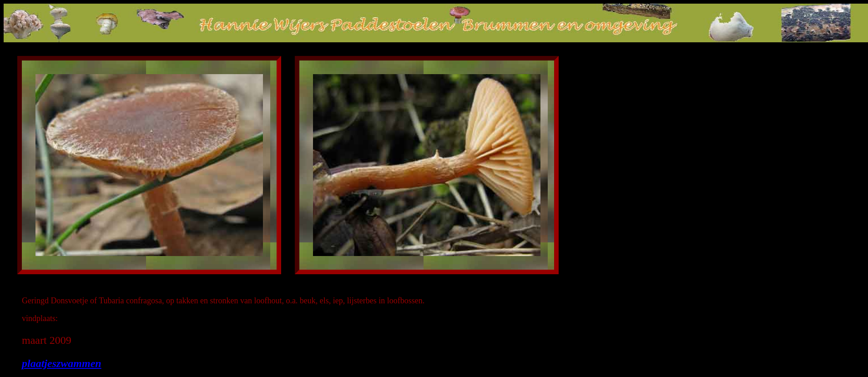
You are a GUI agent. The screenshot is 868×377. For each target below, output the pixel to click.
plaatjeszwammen (62, 363)
